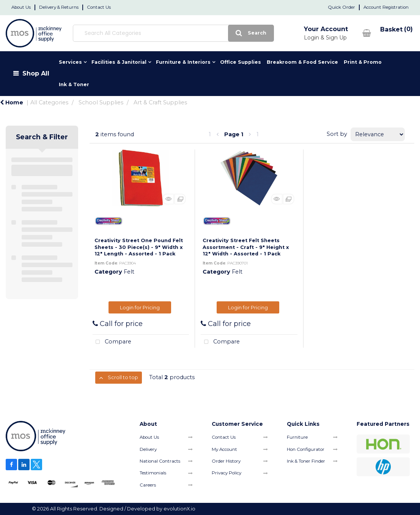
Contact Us (99, 7)
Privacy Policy (227, 473)
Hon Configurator (306, 449)
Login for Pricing (140, 307)
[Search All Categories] (157, 33)
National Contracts (160, 461)
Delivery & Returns (59, 7)
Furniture (297, 437)
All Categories (49, 102)
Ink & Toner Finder (306, 461)
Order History (226, 461)
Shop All (36, 73)
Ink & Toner (74, 84)
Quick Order (341, 7)
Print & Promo (363, 62)
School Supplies (101, 102)
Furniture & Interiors (183, 62)
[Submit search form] (218, 33)
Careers (148, 485)
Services (70, 62)
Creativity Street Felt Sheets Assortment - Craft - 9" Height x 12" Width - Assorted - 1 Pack (246, 247)
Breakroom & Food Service (302, 62)
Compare (112, 342)
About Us (21, 7)
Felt (129, 272)
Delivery (148, 449)
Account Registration (386, 7)
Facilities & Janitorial (119, 62)
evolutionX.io (179, 509)
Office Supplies (241, 62)
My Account (224, 449)
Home (12, 102)
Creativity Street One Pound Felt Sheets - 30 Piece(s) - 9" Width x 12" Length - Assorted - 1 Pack (139, 247)
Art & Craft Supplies (160, 102)
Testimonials (153, 473)
